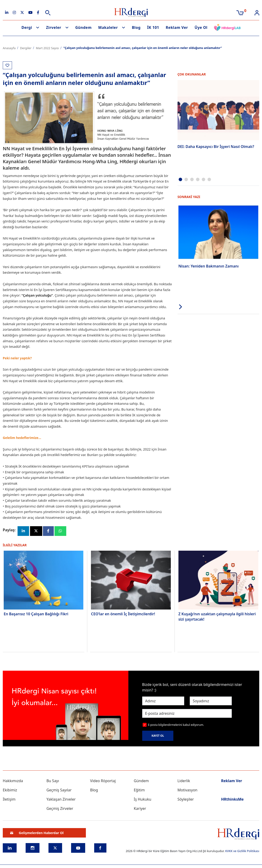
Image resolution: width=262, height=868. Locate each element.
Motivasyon (188, 790)
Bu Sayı (53, 781)
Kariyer (140, 809)
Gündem (83, 27)
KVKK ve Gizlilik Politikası (242, 851)
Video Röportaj (103, 781)
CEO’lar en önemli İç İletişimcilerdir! (123, 614)
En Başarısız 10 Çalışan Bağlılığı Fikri (36, 614)
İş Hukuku (142, 800)
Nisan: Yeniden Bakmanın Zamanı (209, 266)
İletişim (9, 800)
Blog (136, 27)
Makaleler (108, 27)
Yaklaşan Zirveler (61, 800)
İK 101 (153, 27)
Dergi (27, 27)
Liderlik (184, 781)
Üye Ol (201, 27)
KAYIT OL (158, 736)
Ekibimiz (10, 790)
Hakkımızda (13, 781)
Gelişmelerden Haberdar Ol (37, 833)
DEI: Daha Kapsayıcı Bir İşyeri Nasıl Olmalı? (216, 147)
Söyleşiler (186, 800)
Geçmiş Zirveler (60, 809)
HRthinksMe (232, 800)
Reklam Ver (177, 27)
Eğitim (139, 790)
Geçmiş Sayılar (59, 790)
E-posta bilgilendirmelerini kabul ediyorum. (176, 725)
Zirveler (54, 27)
